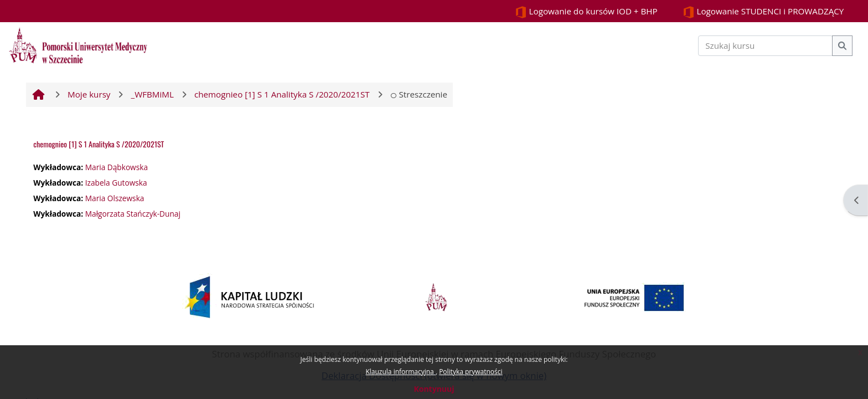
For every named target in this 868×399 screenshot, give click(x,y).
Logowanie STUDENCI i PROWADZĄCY (763, 12)
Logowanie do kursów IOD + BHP (586, 12)
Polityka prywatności (471, 372)
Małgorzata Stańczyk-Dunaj (133, 214)
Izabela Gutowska (116, 183)
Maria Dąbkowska (117, 167)
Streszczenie (419, 94)
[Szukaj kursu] (766, 46)
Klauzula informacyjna (400, 372)
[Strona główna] (78, 44)
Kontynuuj (434, 389)
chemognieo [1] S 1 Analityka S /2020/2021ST (99, 144)
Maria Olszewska (115, 198)
